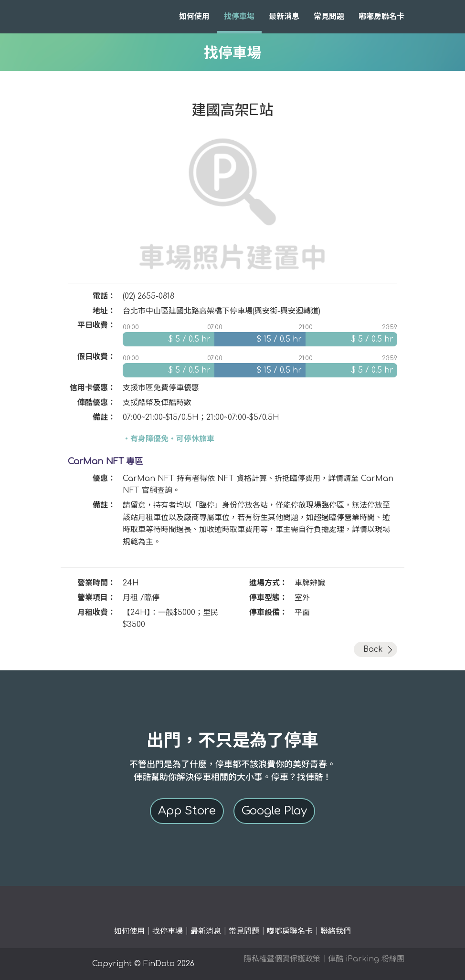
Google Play (274, 811)
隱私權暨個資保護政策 (282, 959)
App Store (187, 811)
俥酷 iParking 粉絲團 (366, 959)
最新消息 (284, 17)
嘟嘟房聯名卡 (381, 17)
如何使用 (194, 17)
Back (373, 649)
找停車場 (239, 17)
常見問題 (329, 17)
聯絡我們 (336, 931)
